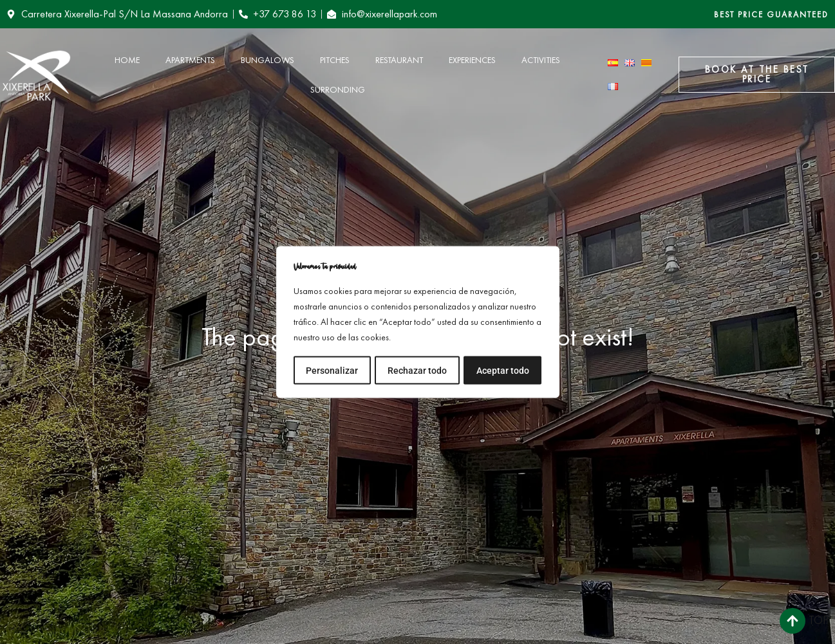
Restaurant (399, 60)
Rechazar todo (417, 370)
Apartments (190, 60)
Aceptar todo (503, 370)
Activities (541, 60)
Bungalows (267, 60)
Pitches (335, 60)
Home (127, 60)
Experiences (472, 60)
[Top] (793, 621)
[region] (418, 322)
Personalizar (332, 370)
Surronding (338, 89)
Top (819, 620)
